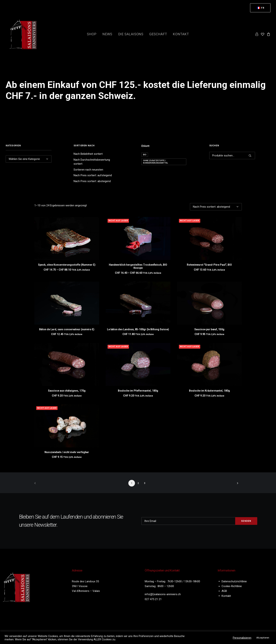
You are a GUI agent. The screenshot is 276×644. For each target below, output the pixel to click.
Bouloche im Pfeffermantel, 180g (138, 391)
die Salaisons (131, 34)
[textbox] (29, 159)
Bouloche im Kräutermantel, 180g (209, 391)
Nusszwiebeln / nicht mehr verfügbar (67, 452)
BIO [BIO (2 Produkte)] (145, 155)
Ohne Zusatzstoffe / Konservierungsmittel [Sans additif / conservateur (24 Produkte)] (156, 162)
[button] (67, 238)
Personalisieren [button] (242, 638)
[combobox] (29, 159)
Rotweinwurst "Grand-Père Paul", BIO (209, 265)
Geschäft (158, 34)
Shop (92, 34)
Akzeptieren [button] (263, 638)
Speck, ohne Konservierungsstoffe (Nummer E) (67, 265)
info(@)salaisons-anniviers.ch (163, 594)
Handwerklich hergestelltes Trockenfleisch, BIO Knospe (138, 266)
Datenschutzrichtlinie (234, 581)
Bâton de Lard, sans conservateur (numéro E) (67, 329)
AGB (224, 591)
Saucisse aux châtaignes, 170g (67, 391)
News (107, 34)
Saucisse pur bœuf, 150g (209, 329)
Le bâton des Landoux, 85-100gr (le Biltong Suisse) (138, 329)
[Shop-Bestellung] (216, 207)
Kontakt (181, 34)
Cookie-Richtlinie (232, 586)
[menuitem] (260, 8)
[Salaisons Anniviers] (24, 34)
